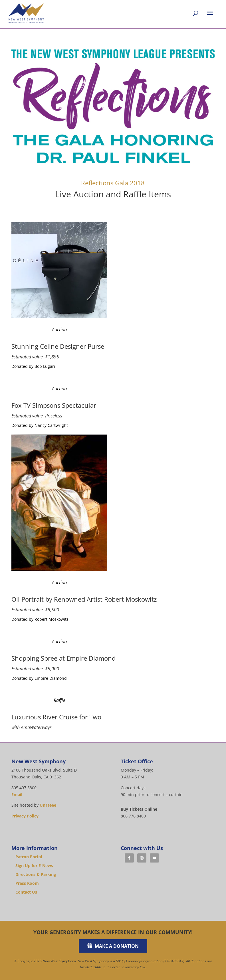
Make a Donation (117, 946)
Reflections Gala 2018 (113, 183)
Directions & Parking (36, 874)
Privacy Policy (25, 816)
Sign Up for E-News (34, 866)
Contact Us (26, 892)
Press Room (27, 883)
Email (17, 795)
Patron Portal (29, 857)
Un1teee (48, 805)
